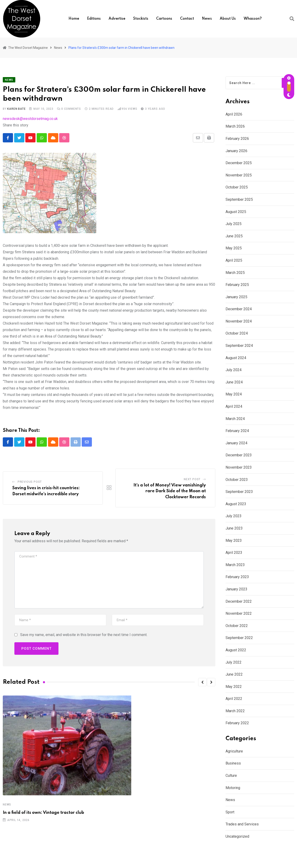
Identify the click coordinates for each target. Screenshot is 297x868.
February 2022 (237, 723)
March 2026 (235, 126)
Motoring (233, 788)
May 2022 (234, 687)
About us (228, 19)
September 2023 (239, 492)
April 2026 (234, 114)
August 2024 (236, 358)
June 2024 (234, 382)
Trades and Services (242, 824)
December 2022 (239, 601)
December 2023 (239, 455)
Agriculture (234, 751)
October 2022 (237, 626)
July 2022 (234, 662)
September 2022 (239, 638)
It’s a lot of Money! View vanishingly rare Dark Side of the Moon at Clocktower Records (170, 491)
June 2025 (234, 236)
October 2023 (237, 480)
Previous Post (30, 482)
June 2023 (234, 528)
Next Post (192, 479)
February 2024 (237, 431)
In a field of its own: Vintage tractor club (43, 813)
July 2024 (234, 370)
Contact (187, 19)
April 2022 (234, 699)
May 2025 (234, 248)
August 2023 (236, 504)
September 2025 (239, 199)
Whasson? (253, 19)
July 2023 (234, 516)
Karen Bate (16, 109)
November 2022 (239, 613)
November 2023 (239, 467)
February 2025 (237, 285)
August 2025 (236, 212)
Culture (231, 776)
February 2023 (237, 577)
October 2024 (237, 333)
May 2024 (234, 394)
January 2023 (236, 589)
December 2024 (239, 309)
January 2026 (236, 151)
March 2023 (235, 565)
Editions (94, 19)
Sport (230, 812)
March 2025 (235, 273)
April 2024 (234, 406)
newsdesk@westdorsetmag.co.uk (30, 119)
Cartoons (164, 19)
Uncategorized (237, 836)
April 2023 (234, 553)
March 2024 (235, 419)
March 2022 (235, 711)
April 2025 (234, 260)
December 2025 (239, 163)
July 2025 (234, 224)
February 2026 (237, 139)
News (207, 19)
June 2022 (234, 674)
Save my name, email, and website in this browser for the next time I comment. (84, 635)
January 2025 (236, 297)
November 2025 (239, 175)
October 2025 (237, 187)
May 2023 (234, 541)
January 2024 (236, 443)
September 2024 (239, 346)
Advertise (117, 19)
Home (74, 19)
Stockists (141, 19)
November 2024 (239, 321)
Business (233, 763)
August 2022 (236, 650)
